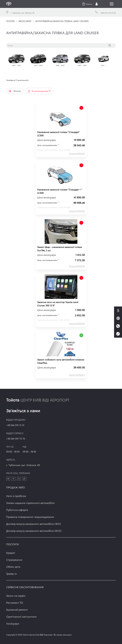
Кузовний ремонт (17, 609)
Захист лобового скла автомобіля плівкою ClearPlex (61, 361)
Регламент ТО (15, 602)
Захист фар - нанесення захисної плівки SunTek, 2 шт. (60, 249)
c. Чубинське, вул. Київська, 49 (23, 465)
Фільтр (15, 91)
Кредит (11, 553)
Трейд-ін (12, 573)
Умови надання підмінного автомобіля (30, 503)
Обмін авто (13, 567)
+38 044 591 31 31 (15, 425)
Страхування (14, 560)
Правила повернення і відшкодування (30, 517)
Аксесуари (13, 623)
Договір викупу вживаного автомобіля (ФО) (34, 524)
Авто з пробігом (16, 496)
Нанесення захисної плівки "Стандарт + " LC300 (60, 191)
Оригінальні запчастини (21, 616)
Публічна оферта (17, 510)
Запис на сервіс (16, 595)
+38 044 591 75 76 (16, 439)
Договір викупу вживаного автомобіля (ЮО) (34, 531)
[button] (87, 4)
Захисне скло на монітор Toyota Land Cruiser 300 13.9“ (58, 304)
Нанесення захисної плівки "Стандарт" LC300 (58, 134)
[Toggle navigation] (112, 4)
